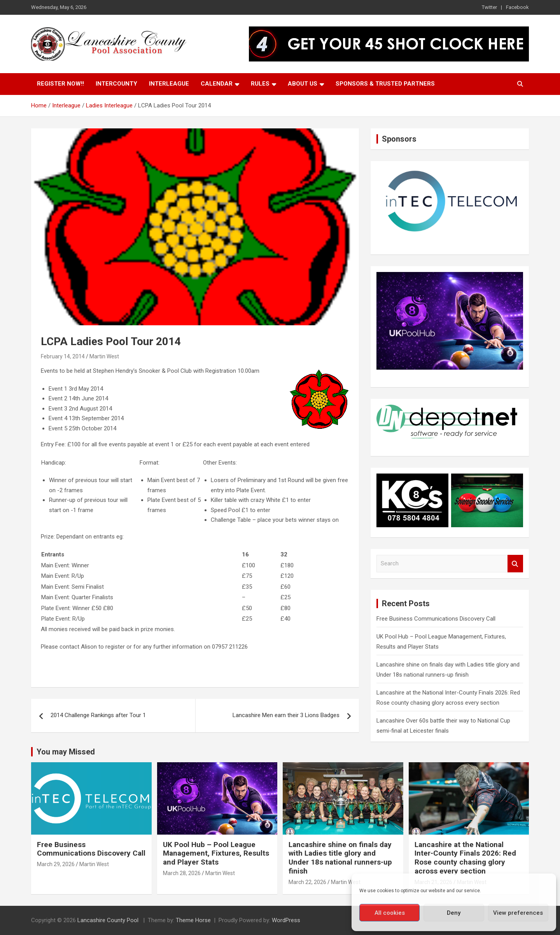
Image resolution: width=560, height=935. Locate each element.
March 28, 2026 (182, 873)
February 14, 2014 (63, 356)
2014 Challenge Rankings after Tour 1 (98, 715)
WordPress (286, 920)
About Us (303, 84)
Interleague (169, 84)
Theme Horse (193, 920)
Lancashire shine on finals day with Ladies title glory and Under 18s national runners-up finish (340, 858)
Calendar (217, 84)
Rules (260, 84)
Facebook (517, 7)
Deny (454, 913)
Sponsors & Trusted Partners (385, 84)
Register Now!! (60, 84)
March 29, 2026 (56, 864)
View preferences (518, 913)
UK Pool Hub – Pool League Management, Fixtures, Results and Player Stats (216, 853)
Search (515, 564)
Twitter (489, 7)
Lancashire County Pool (109, 920)
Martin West (104, 356)
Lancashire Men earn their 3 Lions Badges (286, 715)
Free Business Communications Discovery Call (436, 619)
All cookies (390, 913)
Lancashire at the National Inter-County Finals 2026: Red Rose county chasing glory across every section (465, 858)
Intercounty (116, 84)
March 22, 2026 (307, 882)
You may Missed (66, 752)
